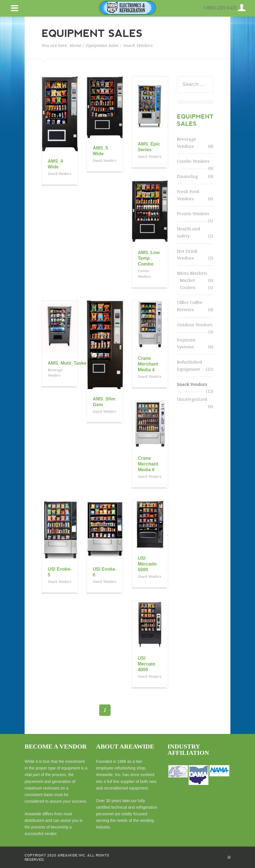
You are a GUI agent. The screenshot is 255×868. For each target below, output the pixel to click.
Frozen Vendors (193, 214)
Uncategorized (192, 399)
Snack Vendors (192, 384)
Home (75, 46)
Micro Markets (192, 273)
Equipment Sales (102, 46)
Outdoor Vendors (195, 325)
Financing (187, 176)
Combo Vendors (193, 161)
